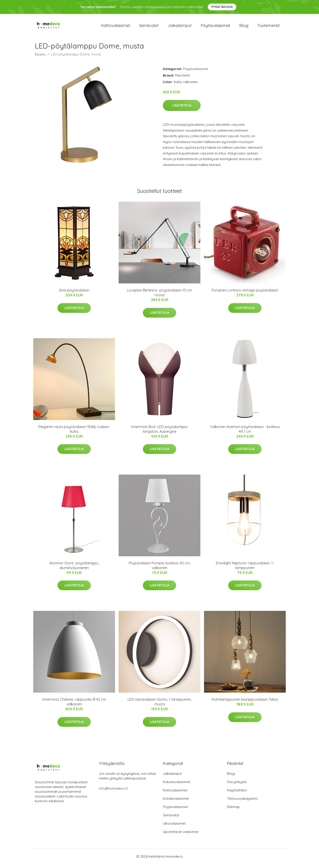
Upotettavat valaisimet (181, 836)
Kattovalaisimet (116, 27)
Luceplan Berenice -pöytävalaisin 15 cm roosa (159, 296)
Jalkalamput (180, 27)
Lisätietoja (182, 109)
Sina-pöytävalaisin (74, 294)
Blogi (244, 27)
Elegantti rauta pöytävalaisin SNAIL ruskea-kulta (74, 433)
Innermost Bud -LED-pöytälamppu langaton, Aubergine (159, 433)
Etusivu (40, 58)
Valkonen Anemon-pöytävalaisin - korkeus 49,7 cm (245, 433)
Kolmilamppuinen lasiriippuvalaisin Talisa (245, 703)
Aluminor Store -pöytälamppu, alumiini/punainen (74, 569)
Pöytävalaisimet (215, 27)
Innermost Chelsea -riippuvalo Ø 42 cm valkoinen (74, 706)
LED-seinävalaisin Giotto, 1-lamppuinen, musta (160, 706)
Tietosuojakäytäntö (242, 802)
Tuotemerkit (269, 27)
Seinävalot (149, 27)
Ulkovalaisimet (174, 827)
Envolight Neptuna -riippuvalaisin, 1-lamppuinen (245, 569)
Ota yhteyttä (237, 786)
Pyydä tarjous (222, 7)
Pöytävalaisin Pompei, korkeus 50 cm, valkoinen (160, 569)
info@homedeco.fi (113, 792)
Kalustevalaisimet (177, 786)
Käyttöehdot (237, 794)
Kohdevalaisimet (176, 802)
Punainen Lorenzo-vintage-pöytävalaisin (245, 294)
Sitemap (233, 811)
